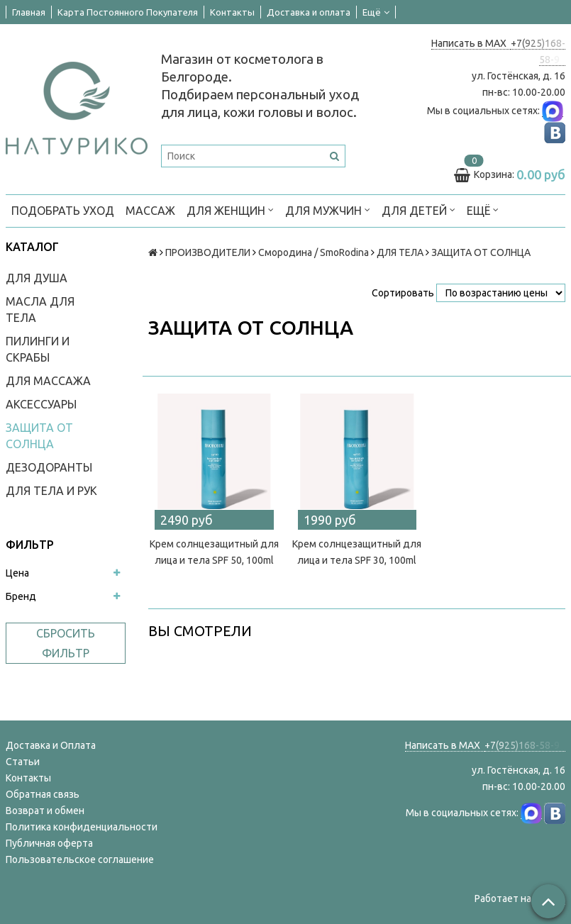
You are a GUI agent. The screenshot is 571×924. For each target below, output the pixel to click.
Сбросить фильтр (66, 643)
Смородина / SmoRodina (314, 252)
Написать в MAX (471, 43)
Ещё (376, 12)
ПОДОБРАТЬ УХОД (63, 211)
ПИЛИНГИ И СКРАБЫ (38, 349)
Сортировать (403, 293)
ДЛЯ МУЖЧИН (328, 210)
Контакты (232, 12)
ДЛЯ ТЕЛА (400, 252)
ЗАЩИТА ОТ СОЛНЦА (39, 436)
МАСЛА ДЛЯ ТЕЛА (40, 310)
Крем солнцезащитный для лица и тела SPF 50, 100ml (214, 552)
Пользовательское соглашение (80, 859)
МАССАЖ (150, 211)
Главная (29, 12)
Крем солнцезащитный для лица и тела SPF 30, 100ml (357, 552)
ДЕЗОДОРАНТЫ (49, 467)
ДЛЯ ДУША (37, 278)
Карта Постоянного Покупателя (128, 12)
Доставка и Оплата (51, 745)
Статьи (23, 762)
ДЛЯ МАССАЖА (48, 381)
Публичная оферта (49, 843)
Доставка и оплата (309, 12)
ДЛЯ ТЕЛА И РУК (51, 491)
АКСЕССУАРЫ (41, 404)
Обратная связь (43, 794)
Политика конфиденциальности (82, 827)
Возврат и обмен (45, 811)
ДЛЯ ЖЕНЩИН (230, 210)
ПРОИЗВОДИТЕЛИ (208, 252)
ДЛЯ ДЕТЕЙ (418, 210)
